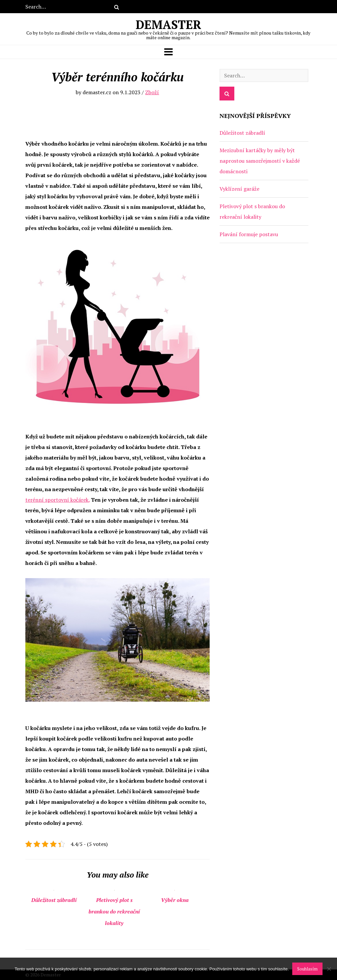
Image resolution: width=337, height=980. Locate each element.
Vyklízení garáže (239, 189)
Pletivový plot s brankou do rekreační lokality (114, 911)
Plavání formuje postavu (249, 234)
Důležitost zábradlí (54, 900)
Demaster (168, 28)
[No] (329, 969)
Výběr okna (175, 900)
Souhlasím (307, 969)
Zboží (152, 92)
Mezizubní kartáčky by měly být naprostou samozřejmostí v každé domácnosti (260, 161)
